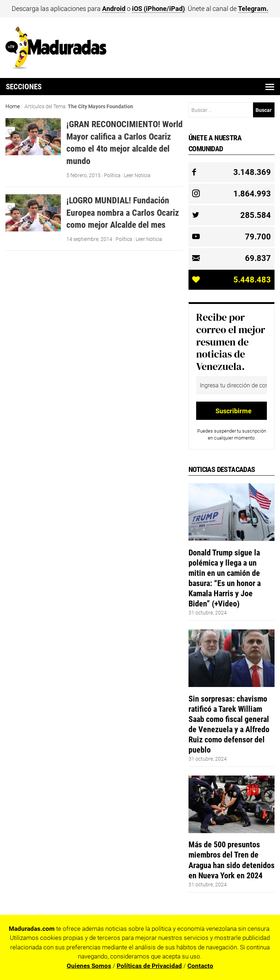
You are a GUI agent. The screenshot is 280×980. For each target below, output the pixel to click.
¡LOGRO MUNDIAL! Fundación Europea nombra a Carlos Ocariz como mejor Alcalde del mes (123, 212)
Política (112, 175)
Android (114, 9)
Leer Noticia (137, 175)
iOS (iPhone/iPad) (158, 9)
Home (13, 106)
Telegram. (253, 9)
